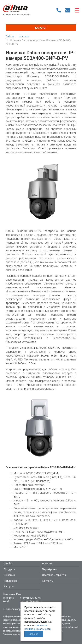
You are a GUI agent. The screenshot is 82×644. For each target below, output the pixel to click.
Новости (47, 563)
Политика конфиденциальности (19, 634)
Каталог (41, 28)
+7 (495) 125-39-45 (30, 598)
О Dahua (9, 563)
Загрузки (9, 586)
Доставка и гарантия (54, 575)
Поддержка (11, 581)
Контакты (48, 581)
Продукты (10, 569)
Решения (9, 575)
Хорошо (34, 634)
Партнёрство (49, 569)
